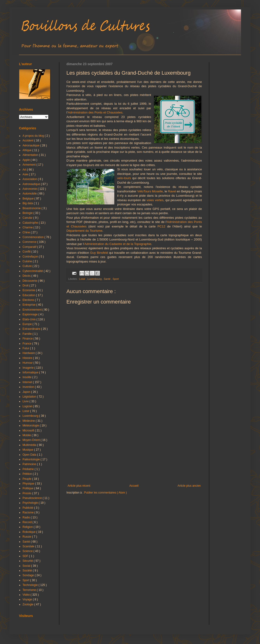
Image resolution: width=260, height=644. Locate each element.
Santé (107, 279)
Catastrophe (31, 223)
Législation (30, 397)
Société (28, 571)
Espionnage (30, 314)
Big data (28, 203)
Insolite (27, 377)
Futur (26, 348)
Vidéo (27, 595)
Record (28, 522)
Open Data (30, 455)
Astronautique (32, 184)
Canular (28, 218)
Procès (27, 493)
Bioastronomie (32, 208)
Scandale (29, 546)
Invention (29, 387)
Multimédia (30, 445)
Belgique (28, 199)
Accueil (134, 486)
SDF (26, 556)
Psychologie (31, 503)
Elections (29, 300)
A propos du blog (34, 136)
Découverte (30, 281)
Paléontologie (32, 459)
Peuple (27, 479)
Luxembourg (95, 279)
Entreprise (29, 305)
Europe (28, 324)
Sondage (29, 575)
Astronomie (30, 189)
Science (28, 551)
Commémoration (33, 237)
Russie (27, 537)
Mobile (27, 435)
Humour (28, 363)
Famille (28, 334)
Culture (28, 266)
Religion (28, 527)
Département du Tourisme (84, 231)
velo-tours (124, 178)
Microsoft (29, 431)
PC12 (161, 226)
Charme (28, 227)
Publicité (28, 508)
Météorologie (31, 426)
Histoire (28, 358)
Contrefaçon (31, 257)
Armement (30, 165)
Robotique (29, 532)
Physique (29, 484)
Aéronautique (31, 145)
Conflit (27, 252)
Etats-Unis (30, 319)
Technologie (30, 585)
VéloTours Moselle (150, 191)
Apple (27, 160)
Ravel (172, 191)
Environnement (32, 310)
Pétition (28, 474)
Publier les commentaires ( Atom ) (106, 493)
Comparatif (30, 247)
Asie (26, 174)
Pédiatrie (29, 469)
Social (27, 566)
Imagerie (28, 368)
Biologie (28, 213)
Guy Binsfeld (99, 253)
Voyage (28, 599)
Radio (27, 517)
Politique (28, 488)
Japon (27, 392)
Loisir (83, 279)
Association (30, 179)
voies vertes (155, 200)
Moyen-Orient (32, 440)
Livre (26, 401)
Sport (116, 279)
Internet (28, 382)
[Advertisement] (134, 445)
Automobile (30, 194)
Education (29, 295)
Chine (27, 232)
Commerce (30, 242)
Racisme (28, 512)
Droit (26, 286)
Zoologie (28, 604)
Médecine (29, 421)
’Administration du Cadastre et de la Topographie (118, 244)
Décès (27, 276)
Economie (29, 290)
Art (25, 170)
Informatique (31, 372)
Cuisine (28, 261)
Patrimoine (30, 464)
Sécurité (28, 561)
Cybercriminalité (33, 271)
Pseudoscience (33, 498)
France (27, 344)
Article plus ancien (189, 486)
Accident (28, 141)
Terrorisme (30, 590)
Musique (28, 450)
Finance (28, 339)
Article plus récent (79, 486)
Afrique (27, 150)
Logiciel (28, 406)
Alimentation (31, 155)
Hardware (29, 353)
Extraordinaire (32, 329)
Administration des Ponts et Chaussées (95, 112)
